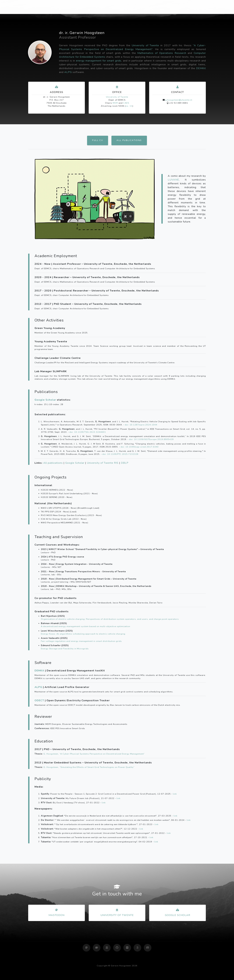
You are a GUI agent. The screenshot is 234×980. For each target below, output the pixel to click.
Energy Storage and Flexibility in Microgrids (65, 649)
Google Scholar (45, 400)
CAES (126, 103)
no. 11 (129, 106)
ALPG (68, 72)
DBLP (125, 463)
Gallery (195, 7)
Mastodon (57, 915)
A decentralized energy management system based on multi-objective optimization (86, 626)
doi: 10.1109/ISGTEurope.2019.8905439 (151, 439)
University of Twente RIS (103, 463)
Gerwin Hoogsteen (43, 7)
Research (153, 7)
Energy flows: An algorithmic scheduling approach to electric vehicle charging (83, 634)
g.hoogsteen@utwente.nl (179, 100)
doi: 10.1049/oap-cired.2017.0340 (140, 447)
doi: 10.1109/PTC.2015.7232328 (120, 454)
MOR (115, 103)
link (175, 794)
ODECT (39, 700)
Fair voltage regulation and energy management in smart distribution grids (81, 641)
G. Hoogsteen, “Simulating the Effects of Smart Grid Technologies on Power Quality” (89, 767)
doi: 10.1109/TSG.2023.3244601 (88, 432)
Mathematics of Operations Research (162, 53)
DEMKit (201, 68)
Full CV (98, 140)
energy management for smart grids (99, 61)
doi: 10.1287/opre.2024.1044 (141, 425)
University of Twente (145, 45)
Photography (175, 7)
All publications (129, 140)
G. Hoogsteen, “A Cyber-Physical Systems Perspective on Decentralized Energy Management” (94, 754)
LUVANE (173, 180)
